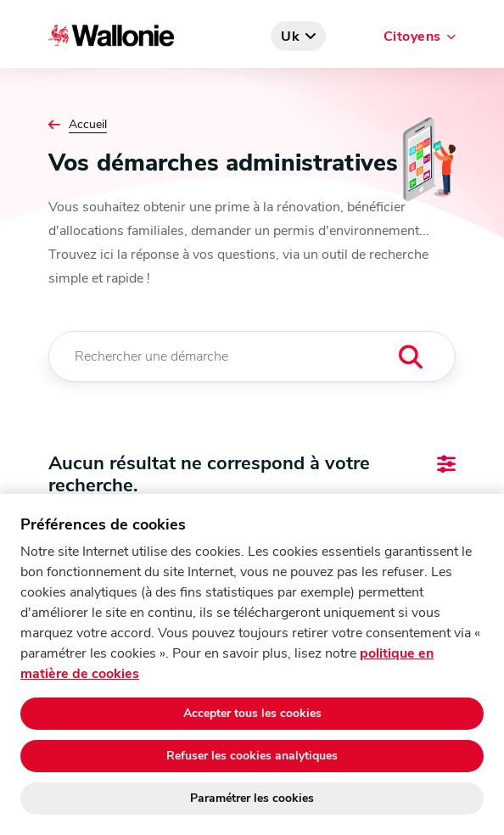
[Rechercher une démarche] (252, 356)
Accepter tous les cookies (252, 713)
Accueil (88, 125)
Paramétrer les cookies (252, 798)
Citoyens (412, 36)
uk (291, 36)
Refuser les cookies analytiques (252, 756)
